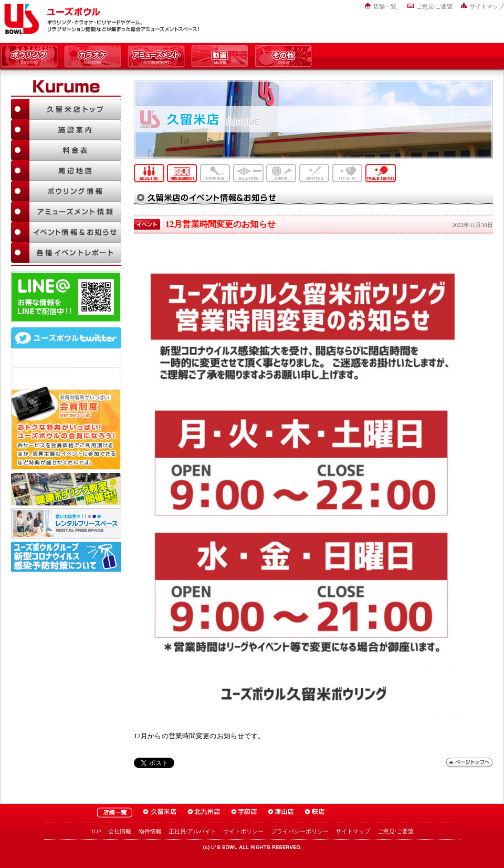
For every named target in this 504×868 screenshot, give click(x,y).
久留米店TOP (66, 109)
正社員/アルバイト (192, 831)
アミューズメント (156, 57)
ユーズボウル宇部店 (244, 813)
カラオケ (93, 57)
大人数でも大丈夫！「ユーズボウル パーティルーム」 (66, 524)
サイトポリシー (243, 831)
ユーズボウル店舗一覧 (114, 813)
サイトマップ (487, 6)
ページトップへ (469, 763)
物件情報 (150, 831)
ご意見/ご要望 (434, 6)
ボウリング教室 (66, 489)
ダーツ (281, 173)
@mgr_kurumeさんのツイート (66, 377)
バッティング (314, 173)
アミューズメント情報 (66, 211)
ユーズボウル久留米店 (160, 813)
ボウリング (29, 57)
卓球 (381, 173)
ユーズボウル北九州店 (204, 813)
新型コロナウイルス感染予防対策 (66, 557)
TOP (96, 831)
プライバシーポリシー (300, 831)
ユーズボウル (20, 19)
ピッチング (348, 173)
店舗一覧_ (386, 6)
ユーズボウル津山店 (281, 813)
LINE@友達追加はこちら (66, 297)
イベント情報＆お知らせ (66, 232)
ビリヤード (248, 173)
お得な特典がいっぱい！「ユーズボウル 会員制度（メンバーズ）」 (66, 428)
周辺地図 (66, 170)
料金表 (66, 150)
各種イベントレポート (66, 252)
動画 (220, 57)
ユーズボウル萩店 (315, 813)
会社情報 (120, 831)
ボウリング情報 (66, 191)
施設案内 (66, 130)
